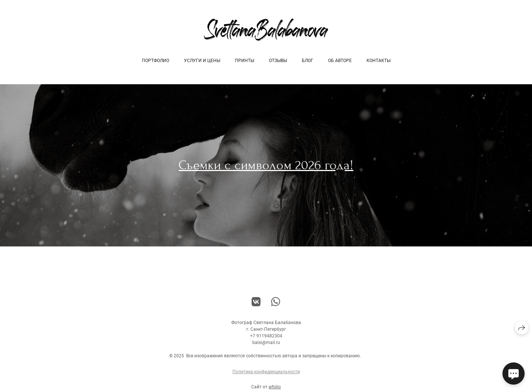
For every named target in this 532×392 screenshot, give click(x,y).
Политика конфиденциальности (266, 374)
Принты (245, 61)
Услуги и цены (202, 61)
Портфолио (156, 61)
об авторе (340, 61)
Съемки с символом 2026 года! (266, 165)
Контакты (378, 61)
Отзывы (278, 61)
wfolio (275, 389)
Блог (308, 61)
